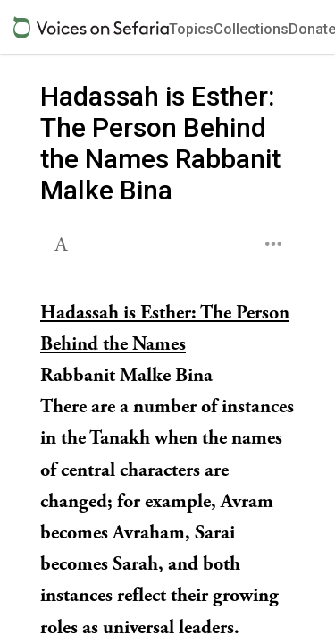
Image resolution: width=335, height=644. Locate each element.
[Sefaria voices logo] (91, 27)
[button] (63, 242)
